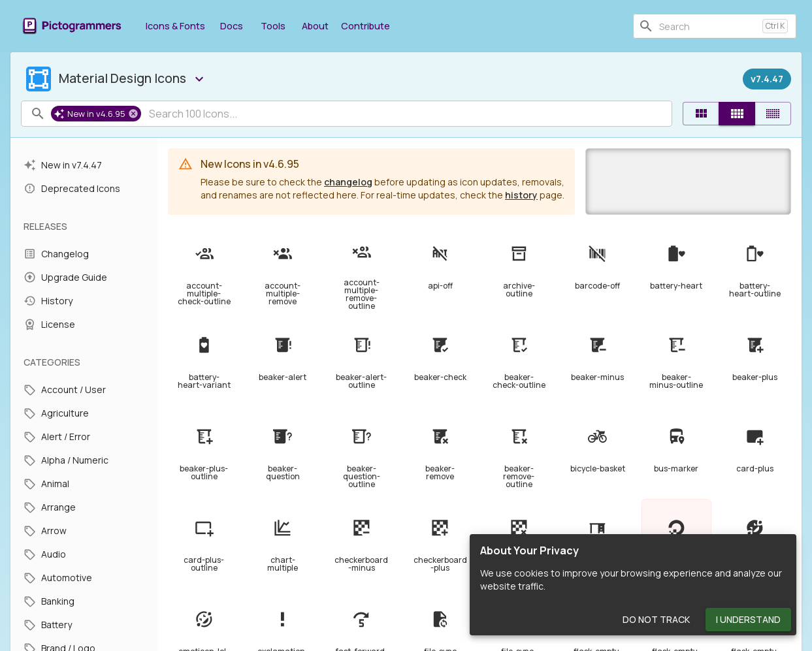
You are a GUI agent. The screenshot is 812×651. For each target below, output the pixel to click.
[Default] (701, 114)
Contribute (365, 26)
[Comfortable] (737, 114)
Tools (273, 26)
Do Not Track (656, 620)
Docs (231, 26)
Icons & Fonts (175, 26)
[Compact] (773, 114)
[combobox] (708, 26)
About (315, 26)
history (521, 195)
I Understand (748, 620)
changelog (348, 182)
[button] (96, 114)
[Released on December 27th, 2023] (767, 79)
